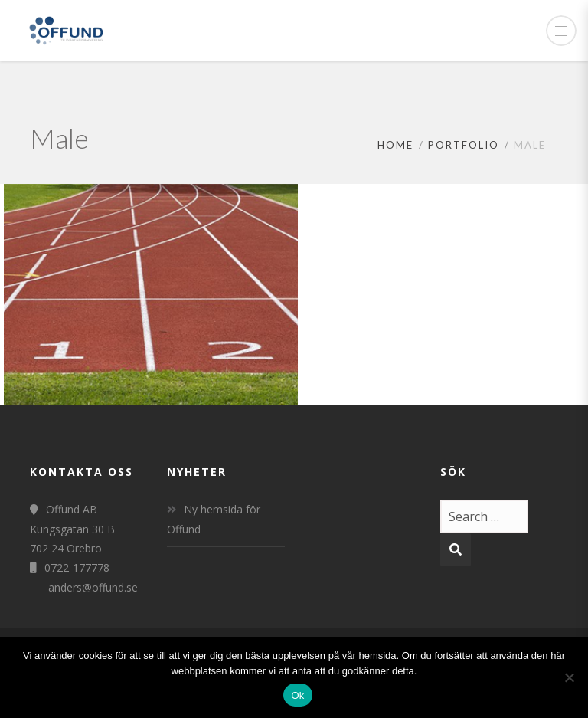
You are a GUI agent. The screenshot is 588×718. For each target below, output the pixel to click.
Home (395, 145)
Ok (297, 695)
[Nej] (569, 677)
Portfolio (464, 145)
